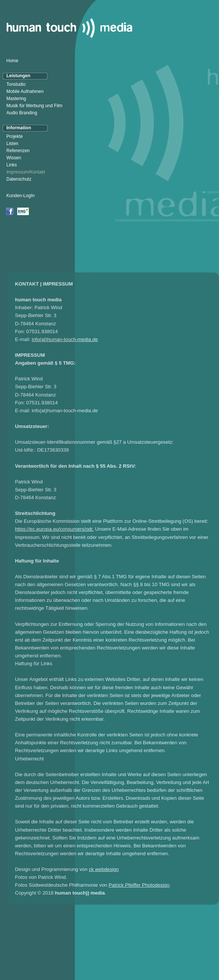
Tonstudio (16, 84)
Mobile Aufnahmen (25, 91)
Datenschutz (19, 179)
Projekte (15, 136)
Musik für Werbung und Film (34, 106)
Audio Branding (22, 113)
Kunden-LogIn (20, 196)
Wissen (14, 158)
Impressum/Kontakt (26, 172)
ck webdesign (104, 869)
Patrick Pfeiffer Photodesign (139, 885)
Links (12, 165)
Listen (12, 144)
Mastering (16, 99)
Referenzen (18, 151)
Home (12, 61)
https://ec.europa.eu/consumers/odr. (54, 529)
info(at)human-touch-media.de (65, 339)
